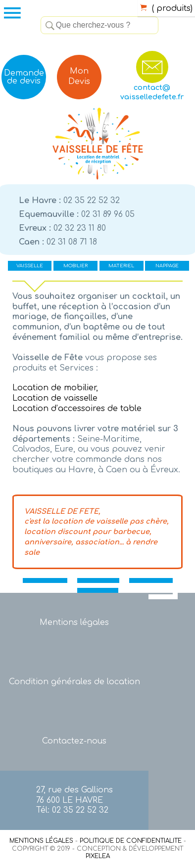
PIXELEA (98, 856)
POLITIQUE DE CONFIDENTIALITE (131, 841)
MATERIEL (121, 266)
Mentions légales (74, 622)
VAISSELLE (30, 266)
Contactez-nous (74, 741)
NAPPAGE (167, 266)
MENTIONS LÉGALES (41, 841)
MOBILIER (75, 266)
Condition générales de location (74, 682)
